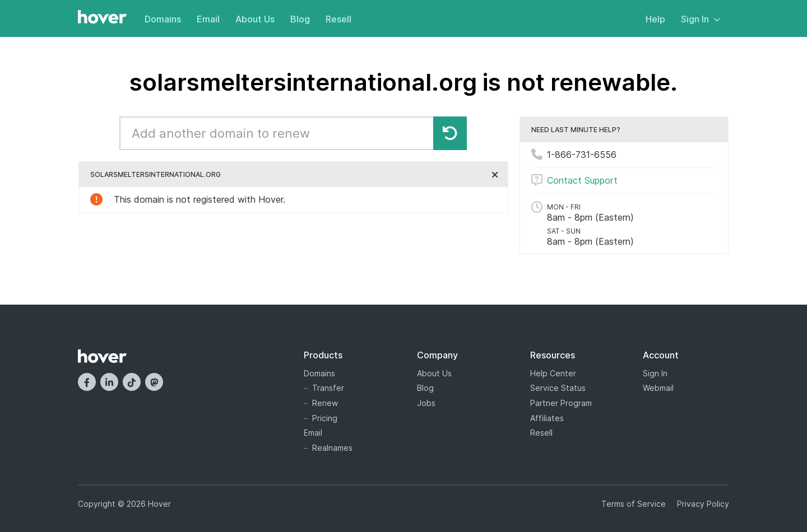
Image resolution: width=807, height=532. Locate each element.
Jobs (426, 403)
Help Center (553, 373)
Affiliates (547, 418)
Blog (300, 19)
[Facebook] (87, 382)
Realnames (332, 448)
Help (655, 19)
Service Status (558, 388)
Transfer (328, 388)
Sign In (701, 19)
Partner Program (561, 403)
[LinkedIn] (109, 382)
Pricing (325, 418)
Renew (325, 403)
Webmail (658, 388)
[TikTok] (132, 382)
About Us (255, 19)
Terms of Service (634, 504)
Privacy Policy (703, 504)
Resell (338, 19)
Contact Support (582, 180)
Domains (163, 19)
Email (208, 19)
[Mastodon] (154, 382)
